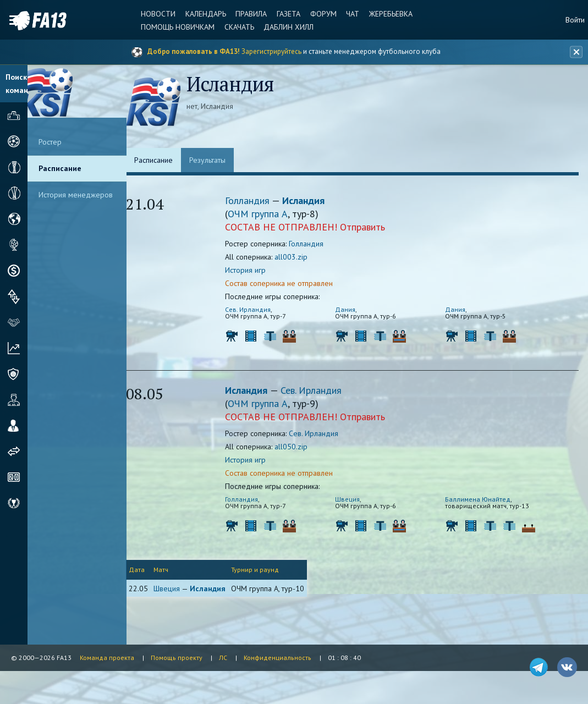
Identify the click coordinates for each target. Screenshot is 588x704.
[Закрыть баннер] (575, 52)
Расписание (60, 168)
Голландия (260, 202)
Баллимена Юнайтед (489, 501)
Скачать (234, 27)
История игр (257, 272)
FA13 (33, 21)
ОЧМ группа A (269, 215)
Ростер (50, 142)
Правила (246, 14)
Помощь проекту (177, 658)
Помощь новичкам (174, 27)
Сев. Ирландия (259, 311)
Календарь (201, 14)
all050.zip (303, 448)
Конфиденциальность (277, 658)
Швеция (359, 501)
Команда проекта (107, 658)
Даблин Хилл (283, 27)
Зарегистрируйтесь (271, 51)
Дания (357, 311)
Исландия (315, 202)
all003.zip (303, 258)
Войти (575, 20)
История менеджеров (76, 195)
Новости (154, 14)
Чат (344, 14)
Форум (316, 14)
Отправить (374, 229)
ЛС (223, 658)
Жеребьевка (381, 14)
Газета (282, 14)
